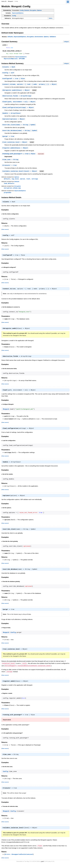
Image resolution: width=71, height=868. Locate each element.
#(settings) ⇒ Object (18, 109)
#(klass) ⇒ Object (17, 91)
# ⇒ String (11, 162)
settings (35, 181)
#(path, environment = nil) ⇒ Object (19, 103)
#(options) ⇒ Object (14, 121)
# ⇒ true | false (14, 80)
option (23, 181)
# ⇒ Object (15, 144)
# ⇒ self (9, 74)
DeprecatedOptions (18, 13)
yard (42, 865)
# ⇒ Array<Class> (12, 115)
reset (28, 181)
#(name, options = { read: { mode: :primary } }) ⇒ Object (30, 85)
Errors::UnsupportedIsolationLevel (19, 858)
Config (22, 10)
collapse (66, 42)
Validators (53, 37)
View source (5, 232)
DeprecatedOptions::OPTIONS (14, 59)
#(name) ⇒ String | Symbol (19, 126)
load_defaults (9, 186)
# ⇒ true (9, 138)
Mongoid (10, 1)
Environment (39, 37)
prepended (8, 195)
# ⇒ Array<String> (17, 97)
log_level (15, 181)
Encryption (33, 10)
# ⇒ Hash (9, 68)
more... (51, 18)
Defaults (27, 10)
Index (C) (4, 1)
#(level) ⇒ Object (20, 173)
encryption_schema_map (12, 190)
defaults (7, 181)
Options (39, 10)
